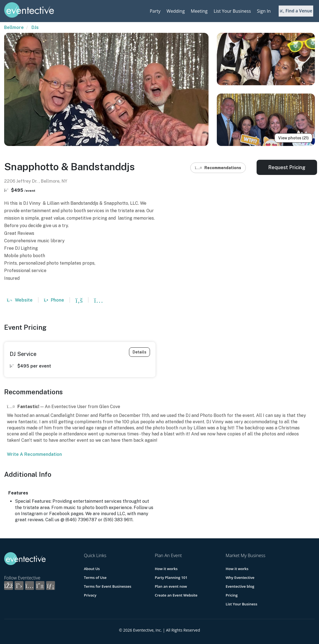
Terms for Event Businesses (108, 586)
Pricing (232, 595)
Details (139, 352)
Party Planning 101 (171, 578)
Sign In (264, 11)
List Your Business (232, 11)
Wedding (176, 11)
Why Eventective (240, 578)
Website (20, 300)
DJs (35, 27)
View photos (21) (293, 138)
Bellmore (14, 27)
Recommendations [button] (218, 168)
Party (155, 11)
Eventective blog (240, 586)
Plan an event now (171, 586)
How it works (166, 569)
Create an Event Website (176, 595)
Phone (54, 300)
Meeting (199, 11)
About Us (92, 569)
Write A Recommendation (34, 454)
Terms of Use (95, 578)
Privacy (90, 595)
